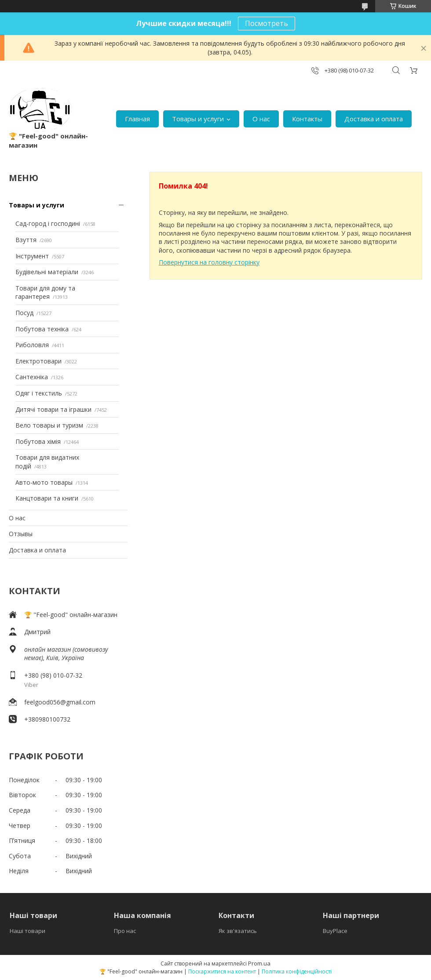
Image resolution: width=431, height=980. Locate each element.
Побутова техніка (42, 329)
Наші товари (27, 931)
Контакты (307, 119)
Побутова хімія (38, 441)
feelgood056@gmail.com (60, 702)
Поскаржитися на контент (222, 971)
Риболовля (32, 345)
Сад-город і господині (48, 223)
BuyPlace (335, 931)
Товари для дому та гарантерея (45, 292)
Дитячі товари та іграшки (53, 409)
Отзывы (21, 534)
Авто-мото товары (44, 482)
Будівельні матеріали (47, 272)
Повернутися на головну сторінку (209, 262)
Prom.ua (259, 963)
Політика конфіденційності (297, 971)
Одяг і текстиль (39, 393)
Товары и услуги (198, 119)
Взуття (26, 240)
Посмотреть (267, 23)
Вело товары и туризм (49, 425)
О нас (261, 119)
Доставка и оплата (374, 119)
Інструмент (32, 256)
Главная (137, 119)
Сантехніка (32, 377)
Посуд (24, 313)
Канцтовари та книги (47, 498)
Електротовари (38, 361)
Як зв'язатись (238, 931)
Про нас (125, 931)
